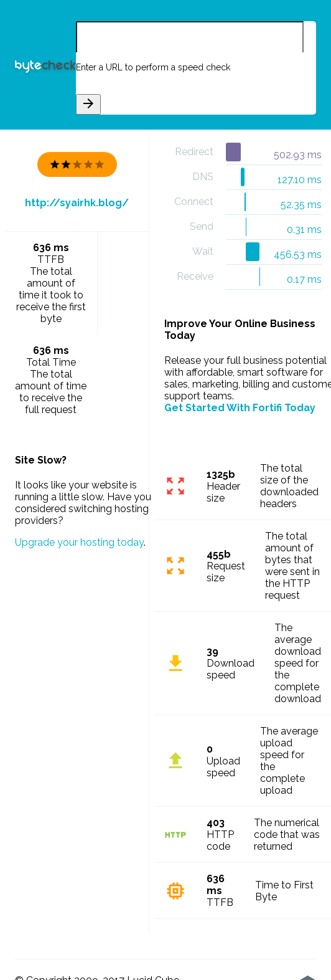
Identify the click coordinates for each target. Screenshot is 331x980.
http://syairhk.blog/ (77, 203)
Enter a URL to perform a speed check (153, 67)
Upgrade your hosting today (79, 542)
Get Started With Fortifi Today (240, 408)
